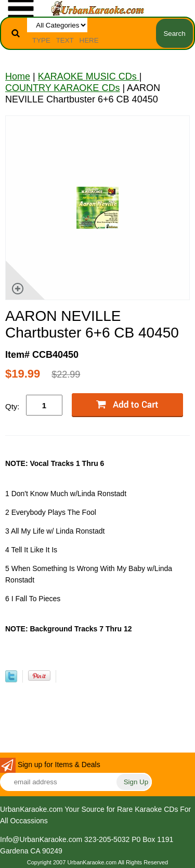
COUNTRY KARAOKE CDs (62, 88)
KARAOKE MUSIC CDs (89, 76)
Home (18, 76)
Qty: (12, 406)
